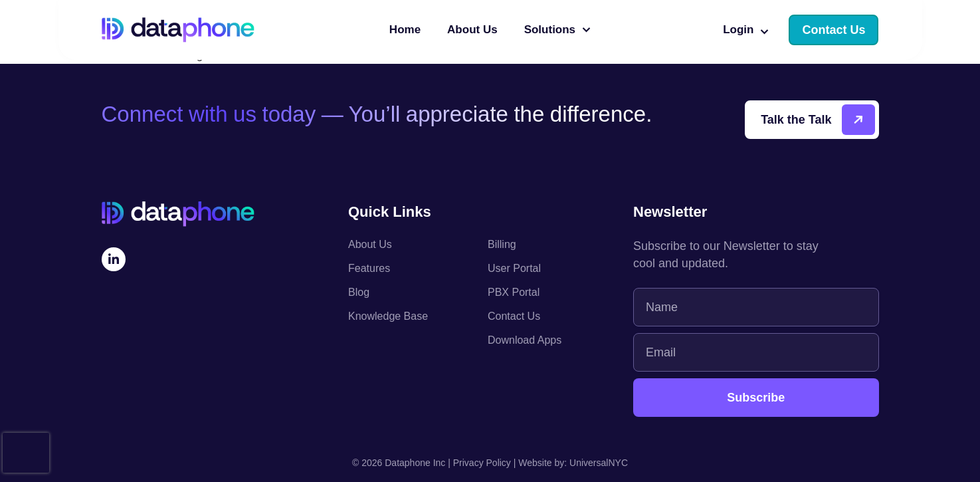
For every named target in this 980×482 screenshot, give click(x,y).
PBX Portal (514, 292)
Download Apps (525, 340)
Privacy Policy (482, 463)
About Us (472, 30)
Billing (502, 244)
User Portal (514, 268)
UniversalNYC (599, 463)
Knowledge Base (388, 316)
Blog (359, 292)
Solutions (557, 30)
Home (405, 30)
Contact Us (514, 316)
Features (369, 268)
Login (746, 30)
